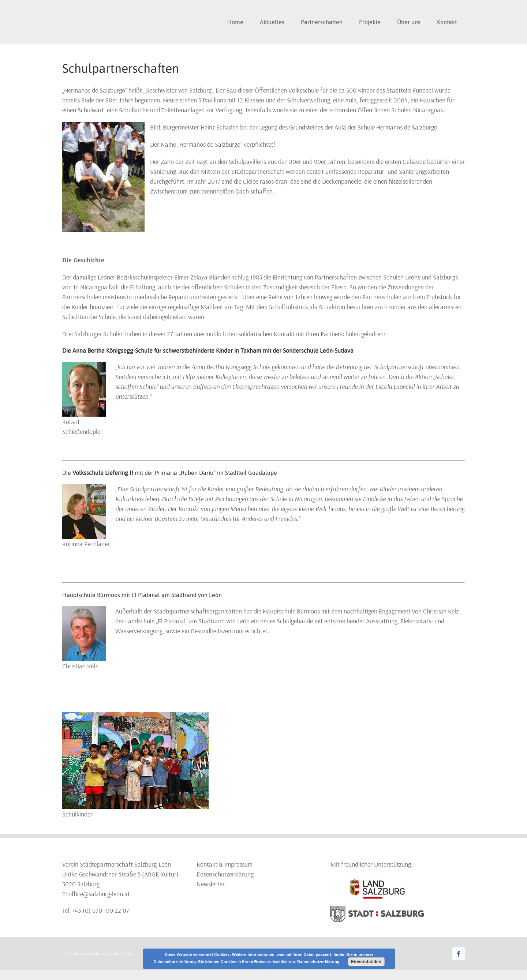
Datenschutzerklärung (225, 874)
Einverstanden (366, 962)
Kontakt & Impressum (225, 864)
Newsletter (211, 884)
